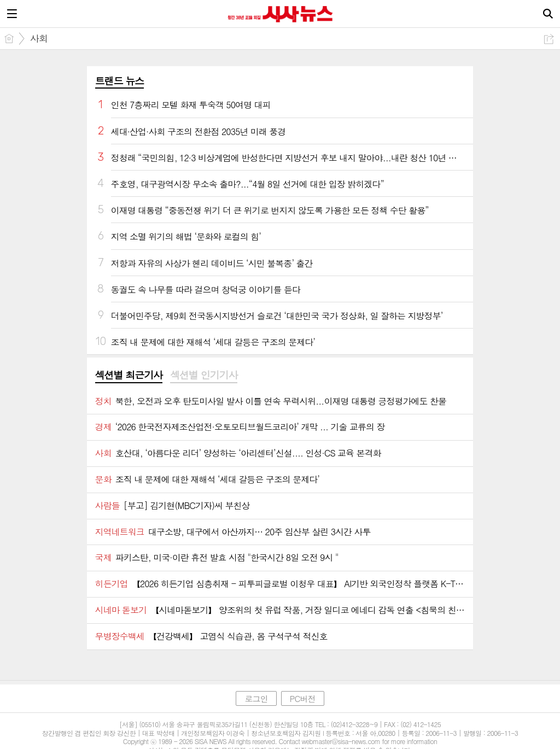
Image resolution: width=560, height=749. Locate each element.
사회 (39, 38)
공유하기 (549, 39)
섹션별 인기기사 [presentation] (204, 375)
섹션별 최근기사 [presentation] (129, 375)
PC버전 (303, 698)
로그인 (256, 698)
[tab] (129, 376)
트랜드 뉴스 (120, 81)
